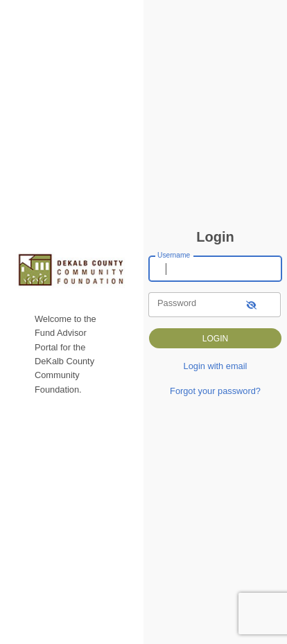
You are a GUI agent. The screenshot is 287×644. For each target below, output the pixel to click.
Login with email (216, 366)
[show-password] (251, 304)
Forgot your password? (215, 391)
